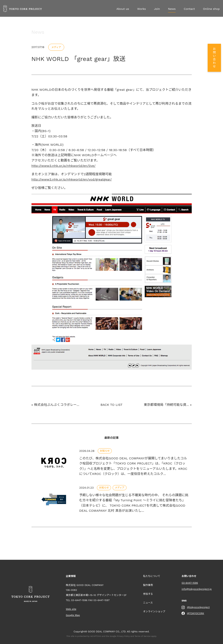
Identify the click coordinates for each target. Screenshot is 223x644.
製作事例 (148, 585)
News (172, 9)
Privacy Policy (123, 636)
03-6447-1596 (79, 600)
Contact (189, 9)
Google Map (73, 615)
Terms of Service (142, 636)
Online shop (211, 9)
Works (141, 9)
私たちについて (152, 576)
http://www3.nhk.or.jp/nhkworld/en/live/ (64, 166)
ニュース (148, 603)
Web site (71, 609)
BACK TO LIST (111, 405)
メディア (56, 47)
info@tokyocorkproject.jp (197, 589)
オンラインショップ (154, 611)
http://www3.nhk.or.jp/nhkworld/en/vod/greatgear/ (72, 179)
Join (157, 9)
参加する (148, 594)
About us (123, 9)
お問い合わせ (214, 58)
